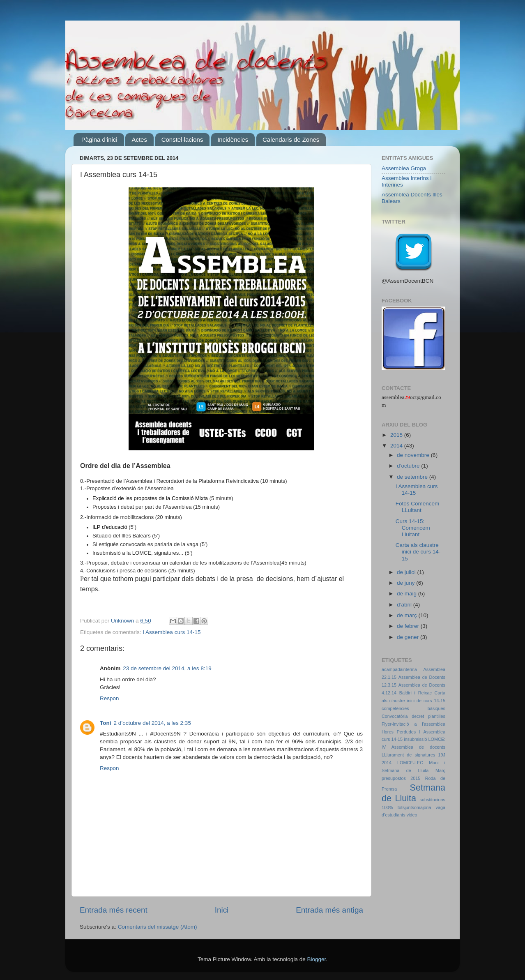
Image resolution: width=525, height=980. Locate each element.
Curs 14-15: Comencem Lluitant (413, 528)
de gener (409, 637)
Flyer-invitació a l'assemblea (413, 724)
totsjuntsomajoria (414, 807)
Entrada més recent (114, 910)
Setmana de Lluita (413, 793)
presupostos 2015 (401, 778)
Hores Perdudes (399, 732)
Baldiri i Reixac (416, 693)
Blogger (316, 959)
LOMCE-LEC (410, 763)
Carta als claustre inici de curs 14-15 (418, 552)
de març (408, 615)
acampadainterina (399, 669)
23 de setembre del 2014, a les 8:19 (167, 668)
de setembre (413, 477)
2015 (397, 435)
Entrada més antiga (329, 910)
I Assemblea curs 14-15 (172, 632)
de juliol (407, 572)
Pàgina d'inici (99, 140)
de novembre (414, 455)
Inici (222, 910)
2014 (397, 446)
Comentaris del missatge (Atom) (158, 927)
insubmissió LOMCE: (425, 739)
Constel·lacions (182, 140)
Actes (139, 140)
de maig (408, 594)
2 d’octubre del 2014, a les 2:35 (152, 723)
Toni (106, 723)
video (412, 815)
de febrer (409, 626)
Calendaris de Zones (291, 140)
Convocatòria (395, 716)
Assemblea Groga (404, 168)
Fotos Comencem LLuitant (418, 507)
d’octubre (409, 466)
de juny (406, 583)
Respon (109, 698)
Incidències (233, 140)
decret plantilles (428, 716)
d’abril (405, 605)
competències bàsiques (413, 708)
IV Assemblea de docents (413, 747)
